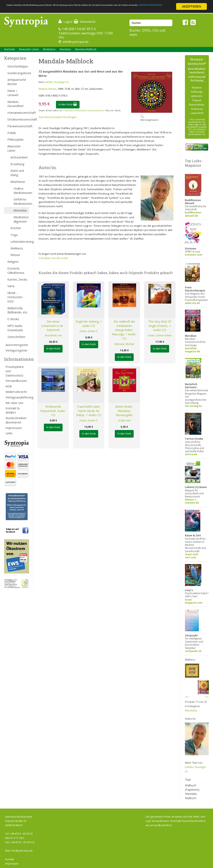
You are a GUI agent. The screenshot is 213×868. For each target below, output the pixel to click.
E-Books (13, 319)
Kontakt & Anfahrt (13, 410)
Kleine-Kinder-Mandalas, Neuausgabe (124, 411)
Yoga (14, 235)
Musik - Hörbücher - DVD (16, 297)
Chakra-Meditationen (21, 191)
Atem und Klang (17, 173)
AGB (9, 386)
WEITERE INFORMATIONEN (89, 10)
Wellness (17, 248)
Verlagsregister (17, 350)
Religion (13, 262)
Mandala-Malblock (86, 49)
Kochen (16, 228)
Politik (12, 133)
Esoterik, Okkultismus (16, 270)
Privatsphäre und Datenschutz (15, 371)
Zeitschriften (16, 337)
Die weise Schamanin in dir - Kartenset (53, 326)
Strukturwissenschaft (18, 119)
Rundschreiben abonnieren (16, 420)
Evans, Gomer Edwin (160, 335)
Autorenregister (17, 345)
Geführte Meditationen (21, 201)
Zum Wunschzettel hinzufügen (58, 117)
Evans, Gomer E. (89, 331)
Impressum (14, 428)
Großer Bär (124, 420)
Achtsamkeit (19, 157)
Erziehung (17, 164)
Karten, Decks (17, 279)
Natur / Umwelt (13, 93)
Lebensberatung (20, 241)
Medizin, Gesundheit (15, 104)
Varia (11, 286)
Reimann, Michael (124, 344)
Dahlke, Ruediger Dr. (57, 82)
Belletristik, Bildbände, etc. (18, 310)
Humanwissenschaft (18, 113)
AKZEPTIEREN (191, 6)
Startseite (10, 49)
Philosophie (15, 139)
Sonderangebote (18, 73)
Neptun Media (47, 89)
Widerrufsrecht (16, 392)
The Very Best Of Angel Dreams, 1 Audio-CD (160, 326)
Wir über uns (14, 403)
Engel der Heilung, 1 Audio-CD (89, 324)
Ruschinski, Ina (53, 335)
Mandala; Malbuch (191, 796)
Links (9, 433)
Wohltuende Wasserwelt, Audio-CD (53, 411)
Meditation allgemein (21, 219)
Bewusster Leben (29, 49)
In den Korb (68, 104)
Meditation (49, 49)
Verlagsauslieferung (17, 397)
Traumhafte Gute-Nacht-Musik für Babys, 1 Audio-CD (89, 411)
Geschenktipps (18, 66)
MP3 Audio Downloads (15, 328)
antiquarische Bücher (17, 82)
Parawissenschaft (18, 126)
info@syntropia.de (76, 42)
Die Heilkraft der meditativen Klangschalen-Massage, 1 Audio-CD (124, 330)
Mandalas (65, 49)
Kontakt (10, 859)
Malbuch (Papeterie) (192, 787)
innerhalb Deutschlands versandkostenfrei (84, 110)
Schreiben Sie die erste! (53, 258)
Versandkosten (16, 381)
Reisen (15, 255)
